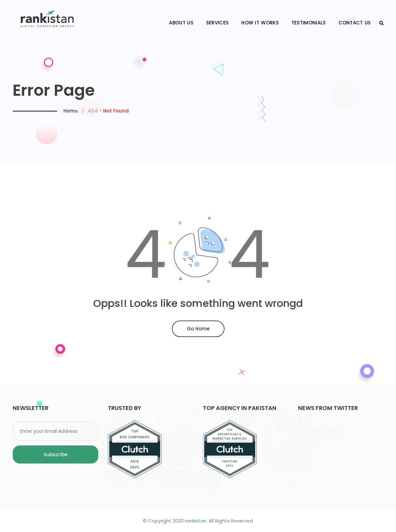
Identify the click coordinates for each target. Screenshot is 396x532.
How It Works (260, 23)
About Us (181, 23)
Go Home (198, 329)
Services (217, 23)
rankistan (196, 521)
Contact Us (355, 23)
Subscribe (55, 454)
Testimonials (309, 23)
